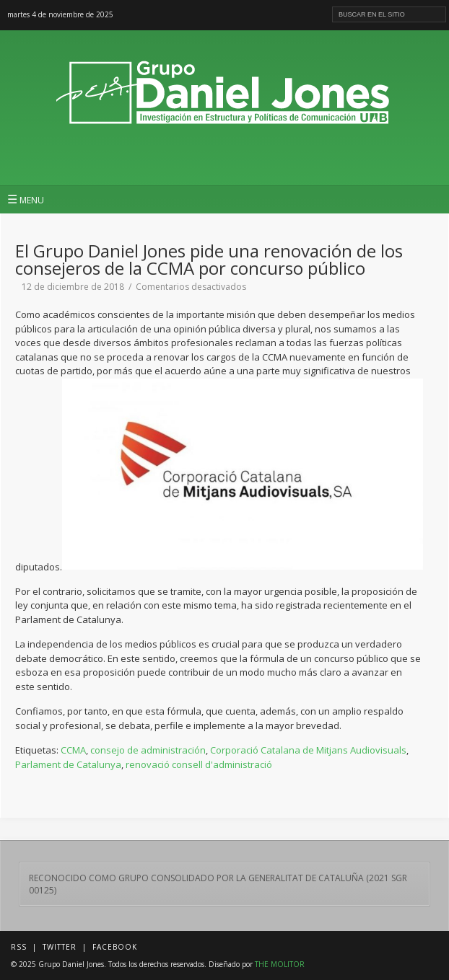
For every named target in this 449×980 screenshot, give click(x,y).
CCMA (73, 750)
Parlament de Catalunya (68, 764)
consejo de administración (148, 750)
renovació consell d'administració (199, 764)
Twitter (60, 947)
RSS (19, 947)
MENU (26, 199)
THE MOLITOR (280, 964)
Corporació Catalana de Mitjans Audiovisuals (308, 750)
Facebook (115, 947)
